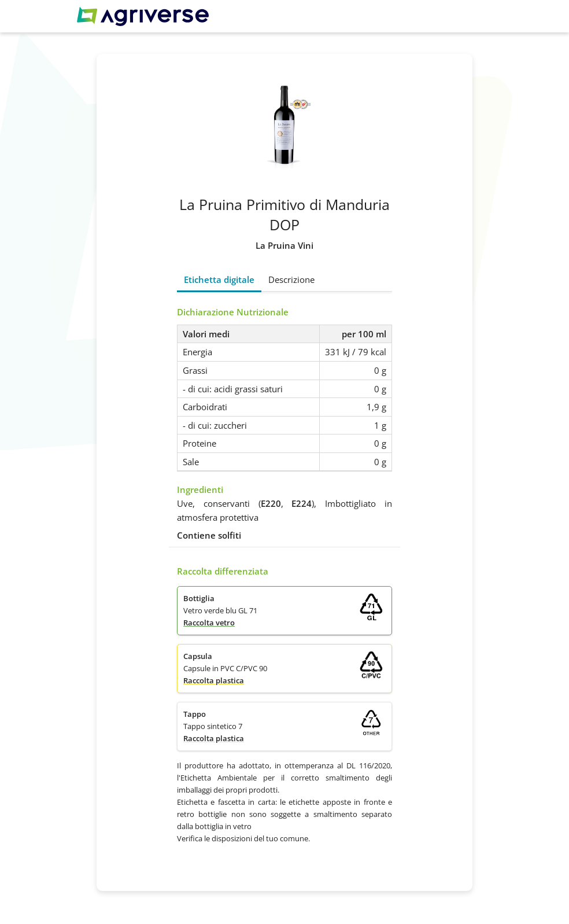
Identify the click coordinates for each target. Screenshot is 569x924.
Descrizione (291, 279)
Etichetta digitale (219, 279)
